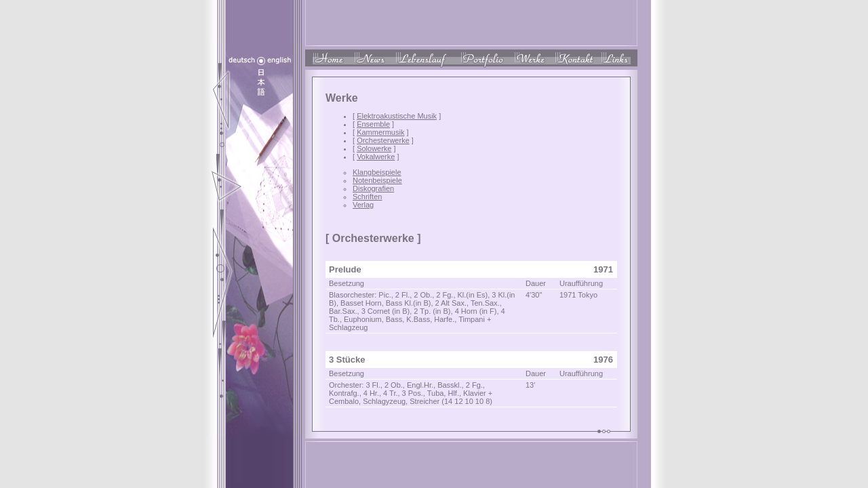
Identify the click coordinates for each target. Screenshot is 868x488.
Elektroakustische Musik (397, 116)
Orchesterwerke (383, 140)
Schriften (367, 197)
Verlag (363, 205)
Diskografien (373, 188)
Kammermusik (380, 132)
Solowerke (374, 148)
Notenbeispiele (377, 180)
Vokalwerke (376, 157)
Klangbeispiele (377, 172)
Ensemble (373, 124)
